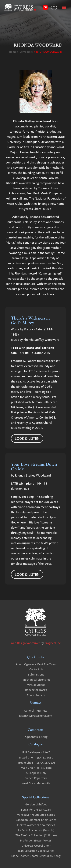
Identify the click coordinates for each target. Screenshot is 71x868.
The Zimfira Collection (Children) (36, 835)
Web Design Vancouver (26, 643)
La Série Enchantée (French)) (36, 830)
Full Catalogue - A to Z (36, 752)
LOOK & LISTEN (27, 438)
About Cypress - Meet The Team (36, 664)
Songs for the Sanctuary (36, 810)
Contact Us (36, 669)
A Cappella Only (36, 773)
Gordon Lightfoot (36, 804)
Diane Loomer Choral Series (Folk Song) (36, 856)
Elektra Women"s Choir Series (36, 825)
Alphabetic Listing (36, 737)
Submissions (36, 674)
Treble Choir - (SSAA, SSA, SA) (36, 763)
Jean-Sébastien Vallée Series (36, 851)
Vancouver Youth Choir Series (36, 815)
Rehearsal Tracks (36, 690)
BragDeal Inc (53, 643)
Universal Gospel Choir (36, 846)
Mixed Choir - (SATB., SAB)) (36, 757)
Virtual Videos (36, 685)
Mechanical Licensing (36, 680)
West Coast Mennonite (36, 783)
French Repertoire (36, 778)
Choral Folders (36, 695)
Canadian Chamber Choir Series (36, 820)
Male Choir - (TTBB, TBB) (36, 768)
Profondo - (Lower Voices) (36, 840)
